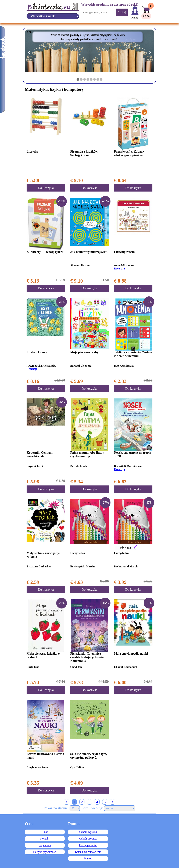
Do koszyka (46, 188)
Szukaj (122, 12)
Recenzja (119, 269)
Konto (135, 18)
